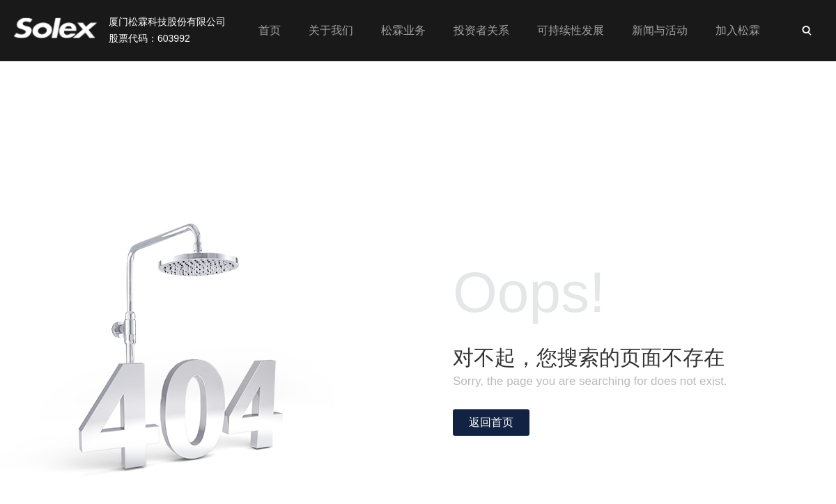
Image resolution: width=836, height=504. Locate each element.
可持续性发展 (571, 30)
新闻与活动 (660, 30)
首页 (270, 30)
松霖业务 (403, 30)
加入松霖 (738, 30)
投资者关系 (481, 30)
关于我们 (331, 30)
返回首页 (491, 422)
